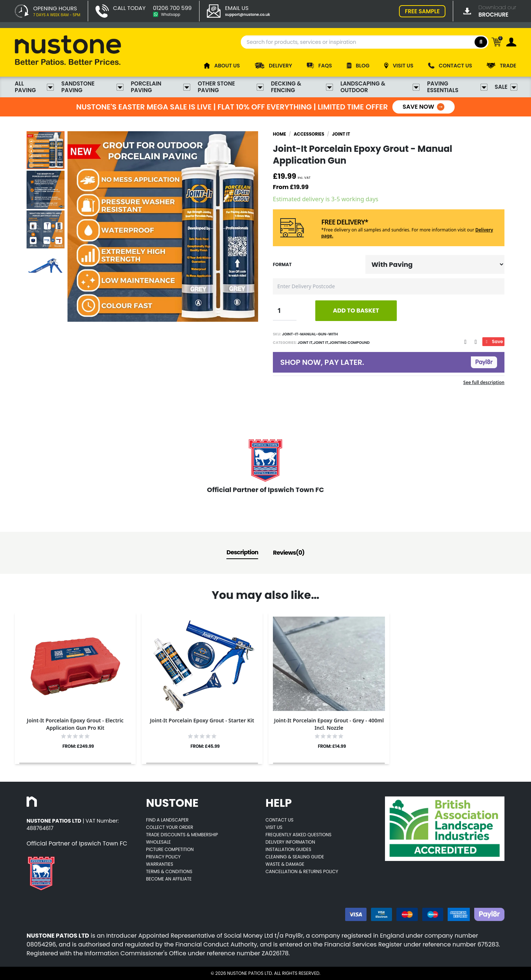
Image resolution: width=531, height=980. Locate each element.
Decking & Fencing (302, 87)
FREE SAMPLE (422, 11)
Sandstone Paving (92, 87)
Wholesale (158, 842)
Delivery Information (290, 842)
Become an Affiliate (169, 879)
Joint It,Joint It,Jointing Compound (333, 343)
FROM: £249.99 (78, 746)
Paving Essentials (457, 87)
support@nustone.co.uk (247, 15)
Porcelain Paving (161, 87)
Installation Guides (288, 849)
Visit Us (274, 827)
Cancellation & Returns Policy (302, 871)
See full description (484, 382)
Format (282, 265)
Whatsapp (171, 15)
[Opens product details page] (75, 664)
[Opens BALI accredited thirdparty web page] (445, 829)
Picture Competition (170, 849)
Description (242, 552)
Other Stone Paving (231, 87)
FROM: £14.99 (332, 746)
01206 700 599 (172, 8)
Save (493, 341)
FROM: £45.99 (205, 746)
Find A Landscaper (167, 820)
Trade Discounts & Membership (182, 835)
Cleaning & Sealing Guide (295, 857)
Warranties (160, 864)
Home (280, 134)
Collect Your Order (170, 827)
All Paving (34, 87)
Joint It (341, 134)
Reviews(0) (289, 553)
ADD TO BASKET (356, 311)
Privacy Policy (163, 857)
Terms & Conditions (169, 871)
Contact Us (280, 820)
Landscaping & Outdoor (380, 87)
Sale (506, 87)
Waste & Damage (285, 864)
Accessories (309, 134)
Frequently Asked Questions (299, 835)
